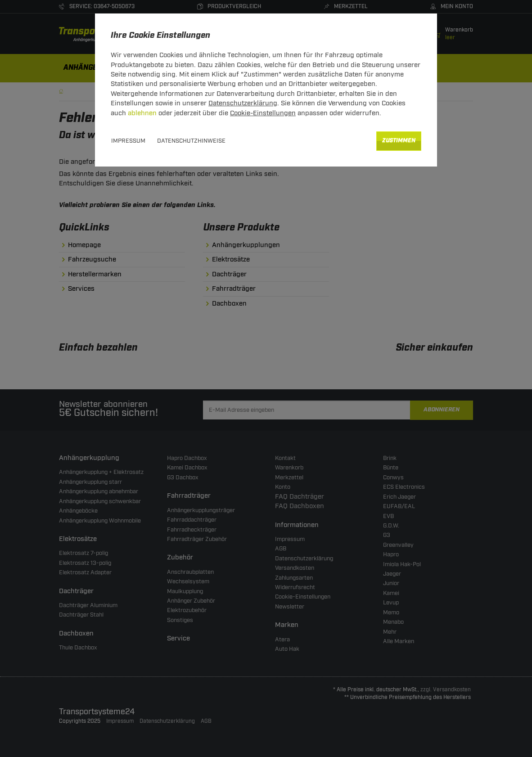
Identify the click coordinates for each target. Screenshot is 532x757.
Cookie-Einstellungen (263, 113)
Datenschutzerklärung (243, 103)
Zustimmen (399, 141)
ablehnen (142, 113)
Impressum (128, 141)
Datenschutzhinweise (191, 141)
